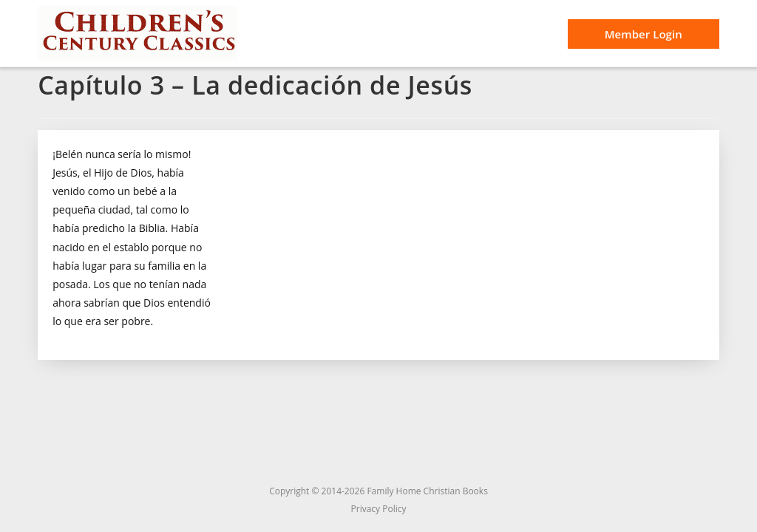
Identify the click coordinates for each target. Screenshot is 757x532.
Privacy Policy (379, 509)
